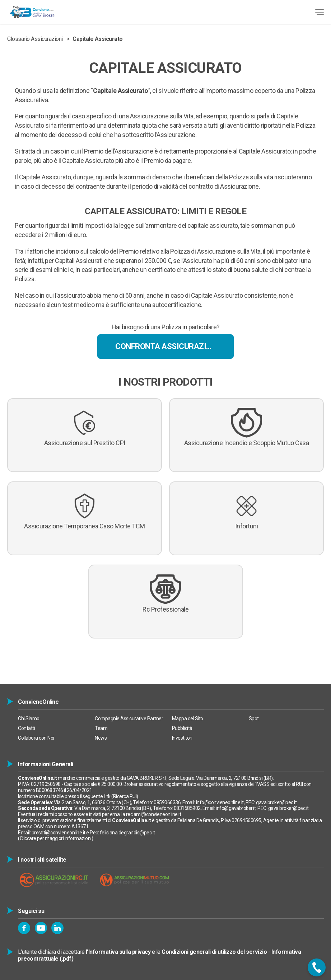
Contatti (26, 728)
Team (101, 728)
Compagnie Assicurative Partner (129, 718)
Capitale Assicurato (98, 39)
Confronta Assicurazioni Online (174, 346)
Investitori (182, 738)
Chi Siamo (29, 718)
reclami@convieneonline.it (154, 814)
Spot (254, 718)
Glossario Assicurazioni (35, 39)
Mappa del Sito (188, 718)
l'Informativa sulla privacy (118, 952)
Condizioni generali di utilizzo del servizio (214, 952)
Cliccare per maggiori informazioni (56, 838)
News (101, 738)
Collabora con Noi (36, 738)
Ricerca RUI (125, 796)
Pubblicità (182, 728)
